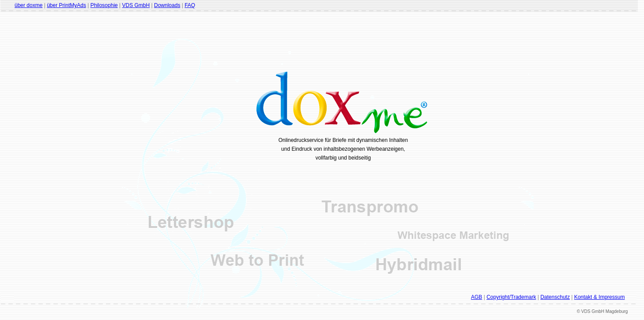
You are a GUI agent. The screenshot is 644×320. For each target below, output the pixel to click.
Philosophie (104, 5)
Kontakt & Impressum (600, 297)
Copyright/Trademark (511, 297)
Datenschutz (555, 297)
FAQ (190, 5)
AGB (476, 297)
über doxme (28, 5)
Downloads (167, 5)
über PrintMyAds (66, 5)
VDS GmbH (136, 5)
